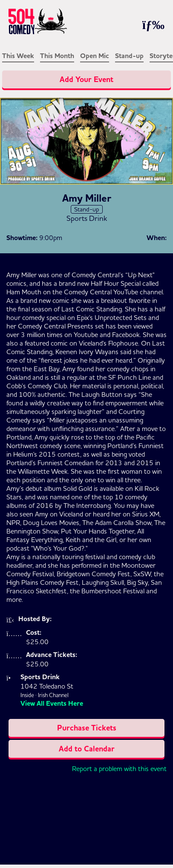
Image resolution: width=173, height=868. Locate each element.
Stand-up (129, 56)
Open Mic (95, 56)
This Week (18, 56)
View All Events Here (52, 704)
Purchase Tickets (87, 728)
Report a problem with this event (119, 768)
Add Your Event (86, 79)
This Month (57, 56)
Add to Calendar (87, 749)
